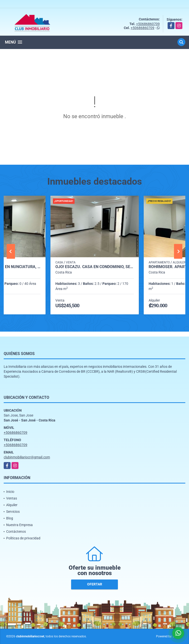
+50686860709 (148, 24)
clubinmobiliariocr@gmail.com (27, 457)
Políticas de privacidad (23, 538)
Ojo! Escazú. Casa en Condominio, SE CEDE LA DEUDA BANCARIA (95, 267)
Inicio (10, 492)
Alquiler (12, 505)
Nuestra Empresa (19, 525)
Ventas (12, 498)
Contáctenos (16, 531)
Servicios (13, 512)
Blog (10, 518)
